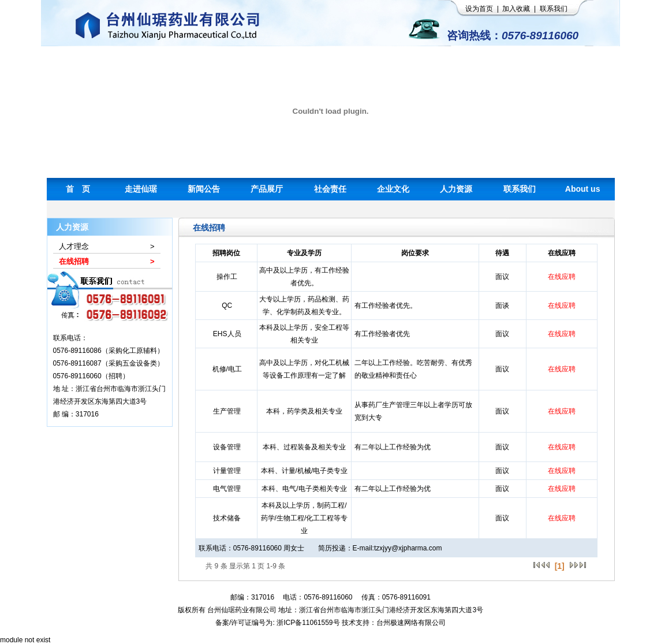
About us (583, 189)
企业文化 (393, 189)
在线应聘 (562, 277)
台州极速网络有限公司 (411, 623)
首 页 (78, 189)
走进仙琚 (141, 189)
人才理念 (74, 246)
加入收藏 (516, 9)
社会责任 (330, 189)
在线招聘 (74, 261)
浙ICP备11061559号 (308, 623)
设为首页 (479, 9)
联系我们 (554, 9)
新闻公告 (204, 189)
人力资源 (456, 189)
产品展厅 (267, 189)
